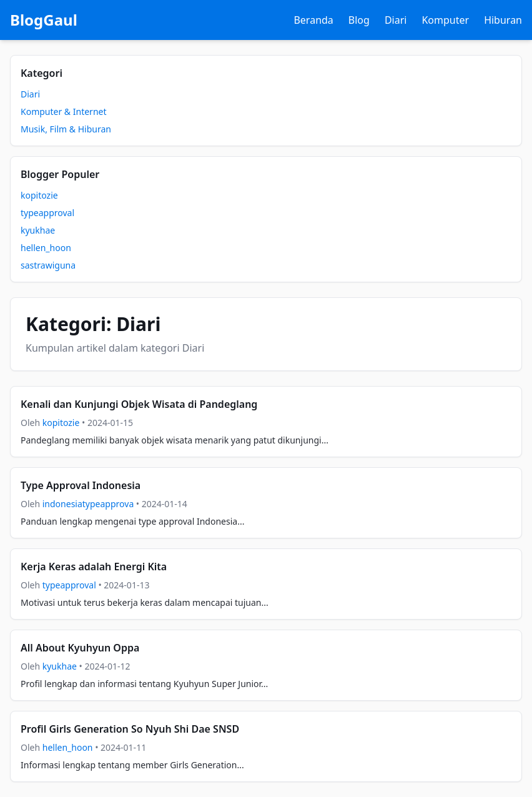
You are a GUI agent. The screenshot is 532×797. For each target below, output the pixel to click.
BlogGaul (44, 20)
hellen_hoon (46, 248)
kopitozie (39, 195)
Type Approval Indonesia (81, 485)
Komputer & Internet (63, 111)
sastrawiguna (48, 265)
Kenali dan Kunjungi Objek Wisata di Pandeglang (139, 404)
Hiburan (503, 20)
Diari (396, 20)
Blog (359, 20)
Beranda (313, 20)
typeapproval (47, 213)
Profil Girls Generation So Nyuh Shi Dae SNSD (130, 729)
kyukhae (38, 230)
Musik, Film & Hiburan (66, 129)
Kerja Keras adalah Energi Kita (94, 567)
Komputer (445, 20)
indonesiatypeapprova (88, 504)
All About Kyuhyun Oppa (80, 648)
